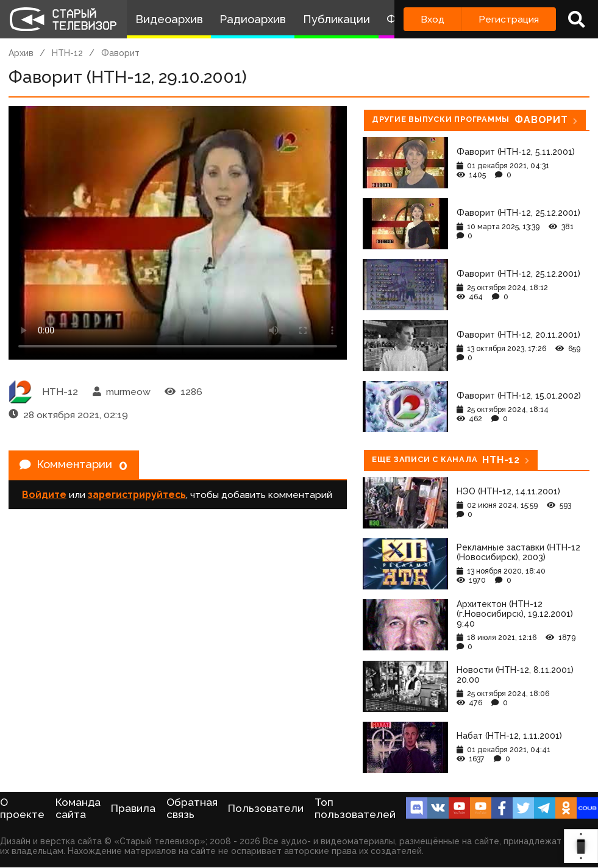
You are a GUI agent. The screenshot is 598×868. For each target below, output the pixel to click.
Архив (21, 53)
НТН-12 (67, 53)
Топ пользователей (355, 808)
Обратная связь (192, 808)
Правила (133, 808)
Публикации (336, 19)
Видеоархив (169, 19)
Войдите (44, 498)
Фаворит (120, 53)
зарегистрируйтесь (137, 498)
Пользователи (266, 808)
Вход (432, 19)
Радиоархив (253, 19)
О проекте (22, 808)
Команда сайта (78, 808)
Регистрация (509, 19)
